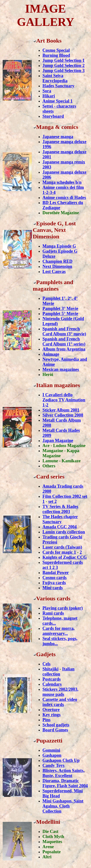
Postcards (52, 679)
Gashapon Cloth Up (61, 760)
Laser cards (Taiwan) (62, 547)
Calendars (52, 684)
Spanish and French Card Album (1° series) (64, 342)
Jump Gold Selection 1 (64, 60)
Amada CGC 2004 (60, 527)
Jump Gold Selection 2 (64, 66)
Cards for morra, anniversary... (58, 631)
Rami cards (53, 613)
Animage (51, 354)
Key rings (52, 715)
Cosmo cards (55, 578)
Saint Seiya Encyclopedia (55, 78)
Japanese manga (58, 137)
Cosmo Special (56, 50)
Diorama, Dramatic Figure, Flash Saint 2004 (65, 783)
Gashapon (52, 755)
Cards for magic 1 (59, 552)
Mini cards (53, 588)
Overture (51, 710)
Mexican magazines (61, 369)
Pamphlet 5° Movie (60, 314)
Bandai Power (56, 573)
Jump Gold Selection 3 (64, 71)
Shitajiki (50, 669)
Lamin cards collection (64, 532)
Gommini (51, 750)
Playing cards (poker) (63, 608)
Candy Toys (54, 765)
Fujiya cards (54, 583)
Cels (46, 664)
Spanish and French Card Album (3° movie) (64, 331)
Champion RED (58, 261)
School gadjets (56, 725)
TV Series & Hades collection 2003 (60, 509)
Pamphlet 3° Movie (60, 309)
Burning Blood (56, 55)
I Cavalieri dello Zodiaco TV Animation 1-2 (64, 400)
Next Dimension (57, 266)
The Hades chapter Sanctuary (60, 519)
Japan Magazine (58, 441)
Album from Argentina (64, 349)
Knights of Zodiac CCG (65, 557)
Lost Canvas (54, 272)
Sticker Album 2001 (61, 410)
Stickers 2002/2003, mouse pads (60, 692)
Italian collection (58, 672)
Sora (47, 91)
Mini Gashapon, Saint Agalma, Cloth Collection (63, 806)
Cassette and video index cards (60, 702)
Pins (46, 720)
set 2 (53, 501)
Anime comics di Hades (64, 198)
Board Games (55, 730)
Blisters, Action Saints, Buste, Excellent (63, 773)
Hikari (49, 96)
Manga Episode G (59, 246)
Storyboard (53, 116)
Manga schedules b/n (62, 182)
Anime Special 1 (58, 101)
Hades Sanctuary (58, 86)
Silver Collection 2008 (63, 415)
